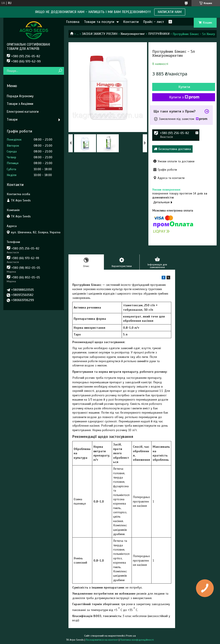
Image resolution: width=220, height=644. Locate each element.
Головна (73, 22)
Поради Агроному (20, 96)
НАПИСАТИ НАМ (170, 12)
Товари (12, 119)
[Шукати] (60, 71)
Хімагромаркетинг (133, 34)
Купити (184, 87)
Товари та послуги (99, 22)
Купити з (184, 97)
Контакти (131, 22)
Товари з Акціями (20, 104)
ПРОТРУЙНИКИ (159, 34)
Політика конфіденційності (137, 640)
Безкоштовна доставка (175, 149)
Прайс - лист (154, 22)
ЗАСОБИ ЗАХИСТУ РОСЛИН (100, 34)
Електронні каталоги (23, 112)
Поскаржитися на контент (102, 640)
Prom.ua (131, 636)
